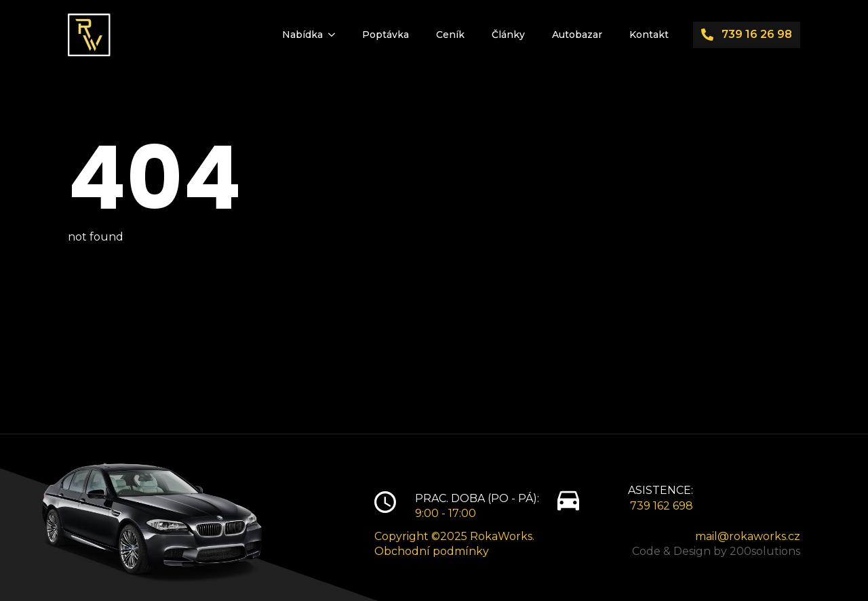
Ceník (450, 35)
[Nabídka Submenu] (336, 35)
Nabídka (302, 35)
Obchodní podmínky (432, 551)
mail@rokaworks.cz (748, 536)
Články (508, 35)
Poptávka (386, 35)
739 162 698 (662, 506)
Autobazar (577, 35)
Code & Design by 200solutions (716, 551)
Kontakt (649, 35)
